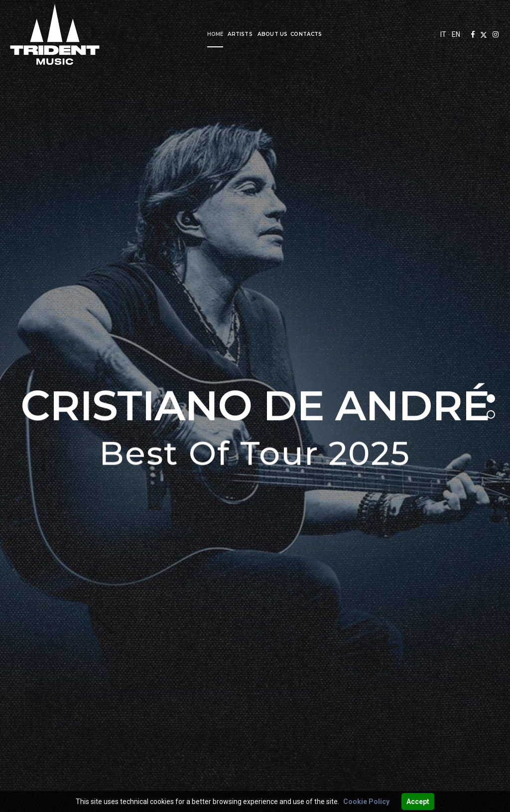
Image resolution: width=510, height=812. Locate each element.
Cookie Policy (366, 802)
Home (202, 34)
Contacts (293, 34)
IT (443, 34)
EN (456, 34)
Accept (418, 802)
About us (259, 34)
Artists (227, 34)
